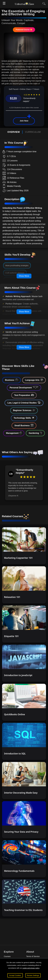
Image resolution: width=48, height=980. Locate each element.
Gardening (35, 433)
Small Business (24, 425)
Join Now (24, 121)
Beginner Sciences (24, 410)
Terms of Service (33, 956)
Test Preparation (24, 395)
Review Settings (33, 975)
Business (12, 380)
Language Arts (34, 380)
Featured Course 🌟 (24, 30)
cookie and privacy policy (31, 968)
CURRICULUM (33, 132)
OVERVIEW (14, 132)
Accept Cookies (15, 975)
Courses (7, 956)
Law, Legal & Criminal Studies (24, 403)
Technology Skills (24, 418)
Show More (24, 276)
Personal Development (24, 387)
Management (14, 433)
